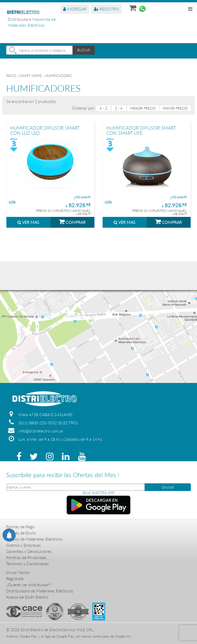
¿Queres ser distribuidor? (29, 585)
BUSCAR (84, 50)
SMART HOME (31, 76)
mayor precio (175, 108)
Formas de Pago (20, 527)
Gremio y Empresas (23, 545)
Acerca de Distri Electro (27, 597)
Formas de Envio (21, 533)
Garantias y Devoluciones (29, 551)
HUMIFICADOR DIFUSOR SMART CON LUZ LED (45, 130)
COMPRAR (72, 222)
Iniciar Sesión (18, 572)
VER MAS (28, 222)
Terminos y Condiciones (27, 564)
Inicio (11, 76)
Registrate (15, 578)
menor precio (143, 108)
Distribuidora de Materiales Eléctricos (40, 591)
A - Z (103, 108)
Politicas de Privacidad (26, 557)
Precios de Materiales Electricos (35, 539)
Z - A (119, 108)
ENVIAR (168, 487)
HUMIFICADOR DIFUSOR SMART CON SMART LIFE (141, 130)
